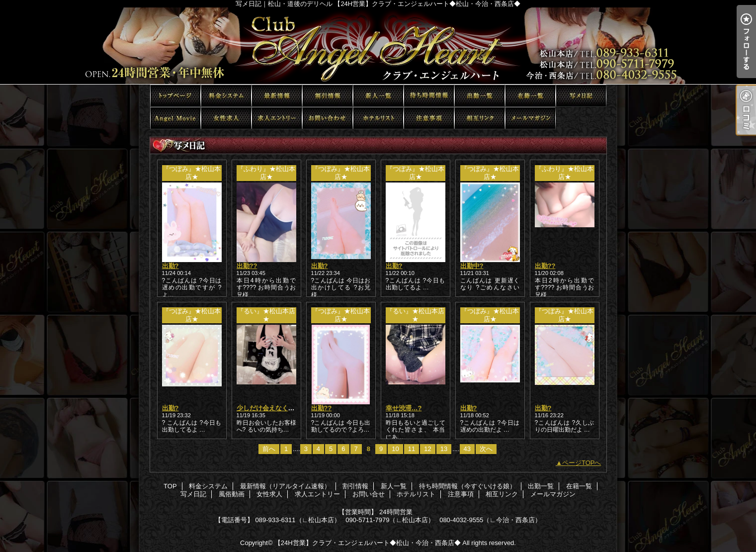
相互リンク (480, 118)
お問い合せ (328, 118)
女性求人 (226, 118)
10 (395, 449)
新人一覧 (378, 96)
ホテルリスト (378, 118)
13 (444, 449)
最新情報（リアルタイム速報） (277, 96)
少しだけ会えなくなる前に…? (281, 408)
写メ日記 (581, 96)
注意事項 (429, 118)
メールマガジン (530, 118)
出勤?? (247, 266)
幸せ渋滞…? (404, 408)
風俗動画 (175, 118)
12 (427, 449)
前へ (269, 449)
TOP (175, 96)
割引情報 (328, 96)
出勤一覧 (480, 96)
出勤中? (472, 266)
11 (412, 449)
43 (467, 449)
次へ (486, 449)
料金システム (226, 96)
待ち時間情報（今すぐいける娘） (429, 96)
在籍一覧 (530, 96)
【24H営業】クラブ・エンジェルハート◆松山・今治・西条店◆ (368, 543)
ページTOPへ (582, 463)
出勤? (170, 266)
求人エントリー (277, 118)
